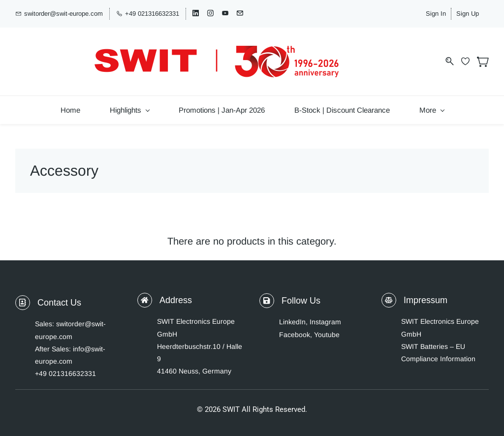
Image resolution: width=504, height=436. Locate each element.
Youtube (327, 327)
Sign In (446, 13)
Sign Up (477, 13)
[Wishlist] (469, 56)
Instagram (325, 314)
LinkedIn (292, 314)
